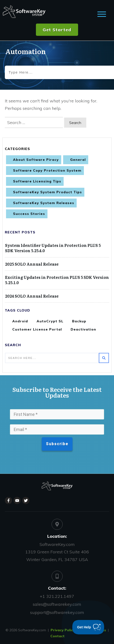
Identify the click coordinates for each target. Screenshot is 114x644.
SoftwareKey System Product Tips (47, 192)
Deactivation (83, 329)
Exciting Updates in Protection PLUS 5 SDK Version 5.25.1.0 (57, 280)
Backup (79, 321)
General (78, 160)
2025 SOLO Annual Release (32, 264)
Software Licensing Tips (37, 181)
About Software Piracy (36, 160)
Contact (57, 636)
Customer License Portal (37, 329)
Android (20, 321)
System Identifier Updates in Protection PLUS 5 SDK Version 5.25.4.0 (53, 248)
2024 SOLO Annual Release (32, 296)
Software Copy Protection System (47, 170)
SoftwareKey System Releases (44, 203)
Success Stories (29, 214)
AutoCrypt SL (50, 321)
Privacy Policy (63, 630)
